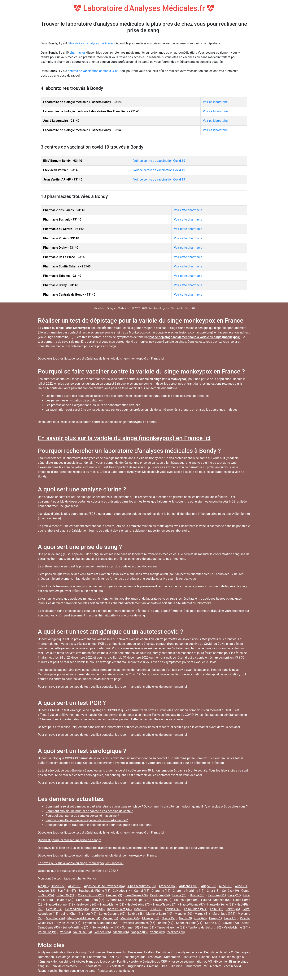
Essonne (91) (217, 895)
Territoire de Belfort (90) (205, 927)
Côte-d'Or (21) (66, 895)
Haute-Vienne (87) (192, 904)
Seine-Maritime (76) (76, 927)
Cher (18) (213, 891)
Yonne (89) (157, 932)
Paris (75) (231, 918)
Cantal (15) (142, 891)
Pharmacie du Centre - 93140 (63, 229)
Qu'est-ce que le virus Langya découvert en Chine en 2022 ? (78, 871)
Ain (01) (43, 886)
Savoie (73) (231, 923)
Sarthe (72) (213, 923)
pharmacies (78, 53)
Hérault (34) (54, 909)
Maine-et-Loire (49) (159, 914)
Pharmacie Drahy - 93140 (61, 248)
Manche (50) (183, 914)
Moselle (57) (151, 918)
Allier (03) (75, 886)
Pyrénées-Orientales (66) (138, 923)
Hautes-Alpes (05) (186, 900)
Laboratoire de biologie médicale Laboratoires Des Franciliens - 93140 (91, 111)
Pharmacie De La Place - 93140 (65, 257)
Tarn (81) (148, 927)
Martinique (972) (224, 914)
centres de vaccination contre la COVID (94, 71)
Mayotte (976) (55, 918)
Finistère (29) (65, 900)
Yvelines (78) (176, 932)
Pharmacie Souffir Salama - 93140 (67, 266)
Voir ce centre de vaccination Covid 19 (159, 161)
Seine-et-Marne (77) (106, 927)
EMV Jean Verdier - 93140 (61, 170)
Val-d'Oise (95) (48, 932)
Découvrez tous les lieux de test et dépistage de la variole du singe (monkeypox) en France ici (101, 358)
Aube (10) (226, 886)
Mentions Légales (159, 308)
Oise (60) (201, 918)
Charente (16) (161, 891)
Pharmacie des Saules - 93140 (64, 210)
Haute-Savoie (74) (165, 904)
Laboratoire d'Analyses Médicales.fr (144, 8)
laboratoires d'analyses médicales (91, 43)
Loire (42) (217, 909)
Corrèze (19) (230, 891)
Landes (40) (173, 909)
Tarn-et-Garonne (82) (171, 927)
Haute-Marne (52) (112, 904)
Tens (188, 308)
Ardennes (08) (189, 886)
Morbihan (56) (130, 918)
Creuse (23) (114, 895)
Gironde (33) (115, 900)
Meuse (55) (110, 918)
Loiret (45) (233, 909)
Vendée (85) (103, 932)
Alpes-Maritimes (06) (142, 886)
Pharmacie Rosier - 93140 (61, 238)
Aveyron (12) (46, 891)
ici (185, 687)
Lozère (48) (136, 914)
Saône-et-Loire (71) (189, 923)
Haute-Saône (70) (139, 904)
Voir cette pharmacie (188, 210)
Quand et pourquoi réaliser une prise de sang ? (69, 840)
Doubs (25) (180, 895)
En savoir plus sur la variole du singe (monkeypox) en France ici (124, 438)
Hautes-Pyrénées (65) (216, 900)
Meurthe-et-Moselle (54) (84, 918)
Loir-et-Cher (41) (72, 914)
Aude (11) (242, 886)
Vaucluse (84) (83, 932)
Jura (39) (156, 909)
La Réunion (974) (196, 909)
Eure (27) (235, 895)
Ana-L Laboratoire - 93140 (61, 121)
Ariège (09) (209, 886)
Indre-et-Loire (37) (120, 909)
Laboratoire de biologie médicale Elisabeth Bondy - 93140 (83, 102)
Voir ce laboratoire (215, 102)
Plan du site (177, 308)
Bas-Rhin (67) (67, 891)
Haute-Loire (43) (87, 904)
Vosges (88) (139, 932)
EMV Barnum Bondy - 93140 (63, 161)
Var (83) (65, 932)
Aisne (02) (59, 886)
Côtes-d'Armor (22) (91, 895)
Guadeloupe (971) (138, 900)
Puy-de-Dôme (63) (68, 923)
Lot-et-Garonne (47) (112, 914)
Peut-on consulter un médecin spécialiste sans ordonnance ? (87, 820)
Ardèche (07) (168, 886)
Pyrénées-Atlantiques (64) (101, 923)
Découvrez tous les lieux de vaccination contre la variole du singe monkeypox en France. (97, 422)
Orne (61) (215, 918)
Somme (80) (131, 927)
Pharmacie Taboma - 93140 (62, 276)
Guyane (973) (162, 900)
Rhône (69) (166, 923)
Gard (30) (83, 900)
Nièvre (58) (169, 918)
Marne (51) (202, 914)
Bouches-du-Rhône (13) (94, 891)
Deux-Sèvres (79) (136, 895)
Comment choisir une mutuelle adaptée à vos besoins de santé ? (89, 811)
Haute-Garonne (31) (60, 904)
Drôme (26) (198, 895)
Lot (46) (91, 914)
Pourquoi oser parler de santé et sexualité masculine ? (82, 816)
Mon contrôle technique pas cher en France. (68, 878)
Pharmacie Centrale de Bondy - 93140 (69, 295)
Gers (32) (98, 900)
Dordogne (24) (160, 895)
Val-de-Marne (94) (236, 927)
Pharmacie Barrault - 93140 (62, 219)
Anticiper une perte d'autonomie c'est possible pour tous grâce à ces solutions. (99, 825)
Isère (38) (141, 909)
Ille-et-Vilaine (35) (77, 909)
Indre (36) (98, 909)
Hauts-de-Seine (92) (221, 904)
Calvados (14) (122, 891)
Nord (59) (185, 918)
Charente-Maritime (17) (189, 891)
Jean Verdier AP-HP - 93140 (63, 179)
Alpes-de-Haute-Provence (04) (104, 886)
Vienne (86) (121, 932)
